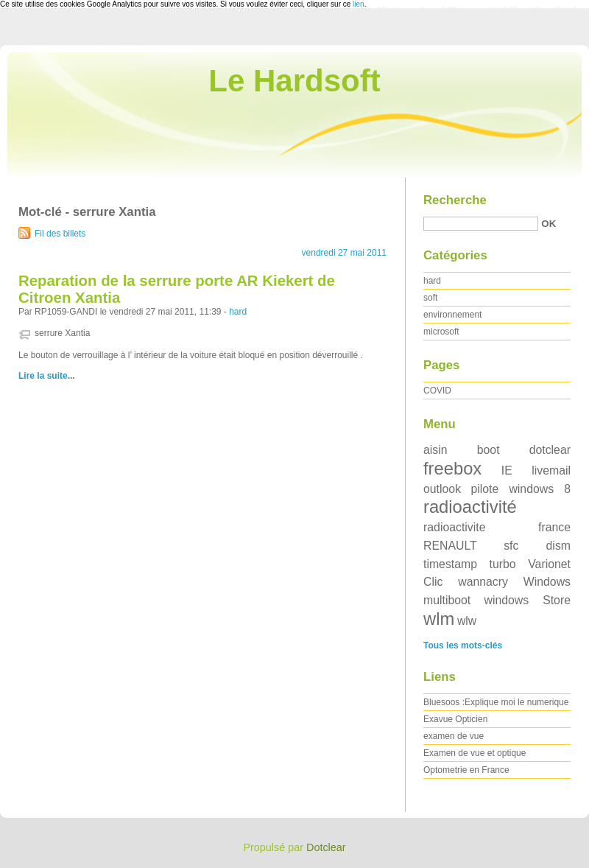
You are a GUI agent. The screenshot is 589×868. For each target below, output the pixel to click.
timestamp (450, 564)
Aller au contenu (408, 10)
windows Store (527, 600)
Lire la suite (43, 376)
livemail (551, 470)
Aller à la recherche (546, 10)
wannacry (483, 582)
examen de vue (454, 736)
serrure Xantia (62, 333)
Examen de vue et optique (475, 753)
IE (507, 470)
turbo (503, 564)
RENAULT (450, 546)
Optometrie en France (466, 770)
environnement (452, 315)
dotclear (550, 450)
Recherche (455, 200)
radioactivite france (497, 527)
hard (238, 312)
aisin (435, 450)
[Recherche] (481, 224)
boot (489, 450)
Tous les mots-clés (463, 645)
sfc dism (537, 546)
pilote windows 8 (521, 489)
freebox (452, 468)
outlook (442, 489)
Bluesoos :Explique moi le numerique (496, 702)
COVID (437, 391)
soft (430, 298)
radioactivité (470, 507)
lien (359, 4)
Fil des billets (60, 234)
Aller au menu (473, 10)
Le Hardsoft (294, 81)
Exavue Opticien (455, 719)
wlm (439, 619)
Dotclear (326, 847)
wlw (467, 621)
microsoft (441, 332)
